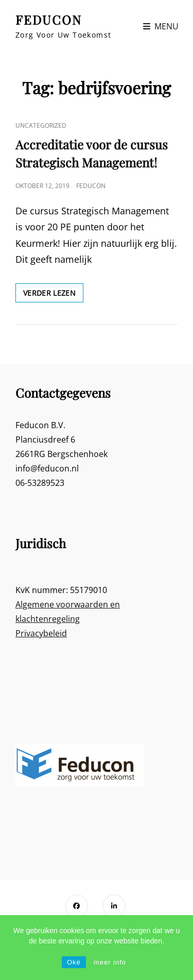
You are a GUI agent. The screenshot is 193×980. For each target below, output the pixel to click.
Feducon (91, 186)
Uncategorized (41, 125)
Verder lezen (53, 295)
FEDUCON (49, 20)
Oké (74, 962)
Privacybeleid (41, 633)
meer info (110, 962)
